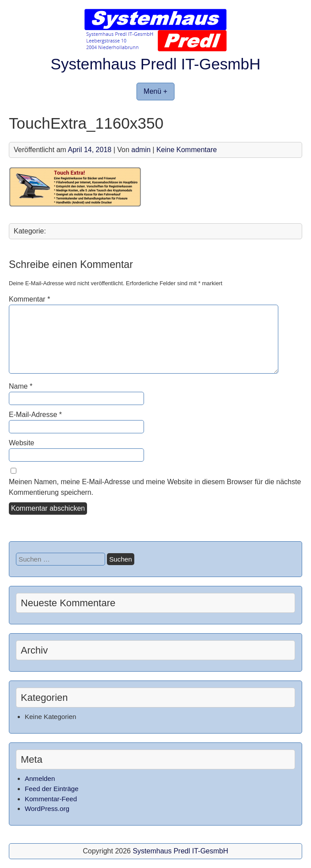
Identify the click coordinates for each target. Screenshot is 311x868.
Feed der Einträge (52, 789)
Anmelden (40, 778)
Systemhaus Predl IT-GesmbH (155, 64)
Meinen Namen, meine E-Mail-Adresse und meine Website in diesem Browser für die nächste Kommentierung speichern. (155, 487)
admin (141, 150)
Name (21, 386)
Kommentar (29, 299)
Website (22, 443)
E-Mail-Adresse (35, 415)
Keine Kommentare (187, 150)
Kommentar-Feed (51, 799)
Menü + (155, 91)
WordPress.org (47, 809)
